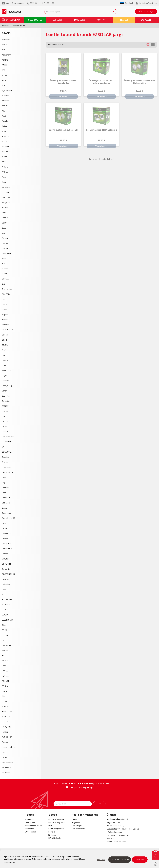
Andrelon (5, 141)
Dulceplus (6, 584)
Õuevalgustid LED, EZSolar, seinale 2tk (63, 82)
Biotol (4, 274)
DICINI (5, 528)
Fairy (4, 666)
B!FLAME (6, 192)
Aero (4, 80)
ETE (3, 640)
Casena (5, 411)
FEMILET (5, 681)
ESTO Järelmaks (55, 838)
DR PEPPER (7, 564)
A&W (4, 50)
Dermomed (7, 513)
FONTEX (5, 706)
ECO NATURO (8, 600)
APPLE (5, 157)
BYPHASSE (6, 370)
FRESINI (5, 722)
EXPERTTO (6, 645)
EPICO (4, 630)
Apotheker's (7, 152)
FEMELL (5, 676)
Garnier (5, 757)
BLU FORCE (7, 294)
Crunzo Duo (7, 467)
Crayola (5, 462)
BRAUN (5, 345)
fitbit (4, 696)
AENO (4, 75)
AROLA (5, 172)
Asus (4, 182)
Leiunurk (57, 20)
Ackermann (6, 55)
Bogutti (5, 314)
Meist (51, 826)
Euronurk (80, 20)
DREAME (5, 579)
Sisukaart (52, 835)
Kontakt (51, 832)
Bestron (5, 248)
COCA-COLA (7, 452)
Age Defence (7, 90)
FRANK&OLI (7, 711)
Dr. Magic (6, 569)
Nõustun (140, 860)
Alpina (4, 126)
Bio (3, 264)
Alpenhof (5, 121)
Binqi (4, 258)
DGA (4, 523)
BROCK (5, 360)
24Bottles (6, 40)
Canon (4, 391)
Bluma (4, 304)
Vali (56, 45)
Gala (4, 752)
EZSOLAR (6, 650)
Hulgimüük (76, 822)
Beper (4, 228)
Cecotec (5, 421)
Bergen (5, 238)
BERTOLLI (6, 243)
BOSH (4, 340)
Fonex (4, 701)
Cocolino (5, 457)
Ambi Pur (6, 136)
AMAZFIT (6, 131)
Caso (4, 416)
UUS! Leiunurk (31, 832)
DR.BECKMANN (8, 574)
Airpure (5, 106)
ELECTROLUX (7, 620)
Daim (4, 477)
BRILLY (5, 355)
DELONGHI (6, 498)
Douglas (5, 559)
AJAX (4, 116)
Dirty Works (7, 533)
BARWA (5, 218)
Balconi (5, 208)
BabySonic (6, 202)
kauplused (146, 20)
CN (3, 447)
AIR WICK (6, 96)
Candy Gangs (7, 386)
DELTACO (6, 503)
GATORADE (7, 767)
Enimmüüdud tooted (33, 826)
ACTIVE (5, 60)
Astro (4, 177)
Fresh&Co (6, 717)
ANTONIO (6, 146)
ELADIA (5, 615)
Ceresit (5, 426)
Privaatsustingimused (57, 822)
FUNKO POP (7, 737)
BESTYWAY (6, 253)
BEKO (4, 223)
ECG (4, 594)
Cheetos (5, 432)
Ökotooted (30, 829)
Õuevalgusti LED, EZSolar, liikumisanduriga (101, 82)
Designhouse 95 (8, 518)
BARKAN (5, 213)
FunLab (5, 742)
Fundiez (5, 732)
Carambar (6, 401)
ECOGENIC (6, 605)
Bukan (4, 365)
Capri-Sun (6, 396)
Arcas (4, 162)
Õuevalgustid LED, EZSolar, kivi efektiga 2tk (139, 82)
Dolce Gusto (7, 549)
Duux (4, 589)
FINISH (5, 691)
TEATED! (124, 20)
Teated (75, 819)
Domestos (6, 554)
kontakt (102, 20)
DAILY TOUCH (8, 472)
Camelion (6, 381)
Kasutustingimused (56, 829)
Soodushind (30, 819)
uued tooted (35, 20)
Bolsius (5, 320)
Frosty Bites (7, 727)
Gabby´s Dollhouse (9, 747)
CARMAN (6, 406)
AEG (4, 70)
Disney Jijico (7, 544)
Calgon (5, 376)
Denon (5, 508)
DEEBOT (5, 488)
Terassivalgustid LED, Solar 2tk (101, 130)
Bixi (3, 284)
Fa (3, 656)
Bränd (6, 33)
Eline (4, 625)
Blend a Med (7, 289)
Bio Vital (5, 269)
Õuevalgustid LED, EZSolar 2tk (63, 130)
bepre (4, 233)
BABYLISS (6, 197)
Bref (4, 350)
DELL (4, 493)
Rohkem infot (9, 863)
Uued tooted (30, 822)
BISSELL (5, 279)
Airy (3, 111)
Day (3, 482)
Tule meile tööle (78, 829)
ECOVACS (6, 610)
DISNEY (5, 538)
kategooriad (13, 20)
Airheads (5, 101)
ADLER (5, 65)
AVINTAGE (6, 187)
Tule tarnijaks (77, 826)
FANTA (5, 671)
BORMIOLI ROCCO (10, 330)
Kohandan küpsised (120, 860)
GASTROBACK (8, 762)
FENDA (5, 686)
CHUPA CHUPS (8, 437)
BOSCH (5, 335)
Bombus (5, 325)
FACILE (5, 661)
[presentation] (79, 796)
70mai (4, 45)
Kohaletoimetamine (56, 819)
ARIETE (5, 167)
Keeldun (101, 860)
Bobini (4, 309)
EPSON (5, 635)
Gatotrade (6, 773)
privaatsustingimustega (84, 787)
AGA (4, 85)
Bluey (4, 299)
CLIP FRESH (7, 442)
